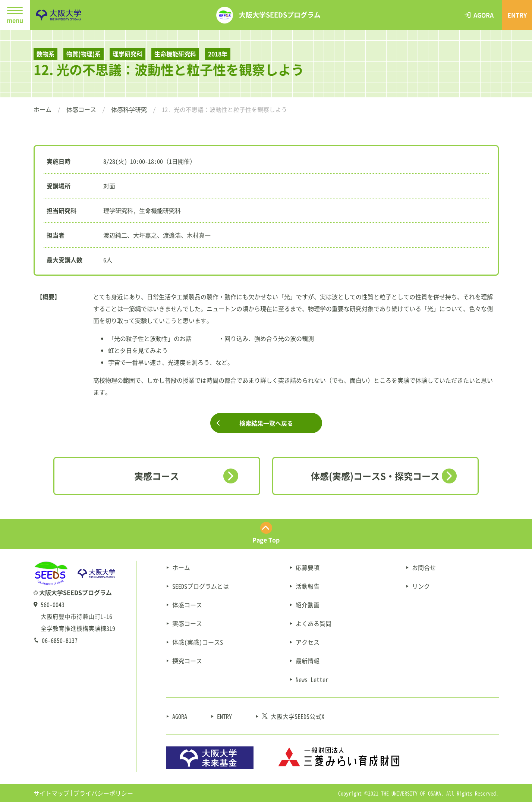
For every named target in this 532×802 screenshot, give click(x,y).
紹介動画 (308, 605)
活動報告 (308, 586)
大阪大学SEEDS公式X (293, 716)
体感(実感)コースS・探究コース (375, 476)
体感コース (81, 109)
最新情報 (308, 661)
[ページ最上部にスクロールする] (266, 534)
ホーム (43, 109)
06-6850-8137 (60, 640)
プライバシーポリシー (103, 793)
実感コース (157, 476)
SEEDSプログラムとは (201, 586)
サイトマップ (51, 793)
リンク (421, 586)
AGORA (180, 716)
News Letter (312, 679)
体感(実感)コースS (198, 642)
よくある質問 (314, 623)
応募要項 (308, 567)
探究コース (187, 661)
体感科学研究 (129, 109)
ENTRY (224, 716)
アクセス (308, 642)
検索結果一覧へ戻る (266, 423)
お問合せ (424, 567)
